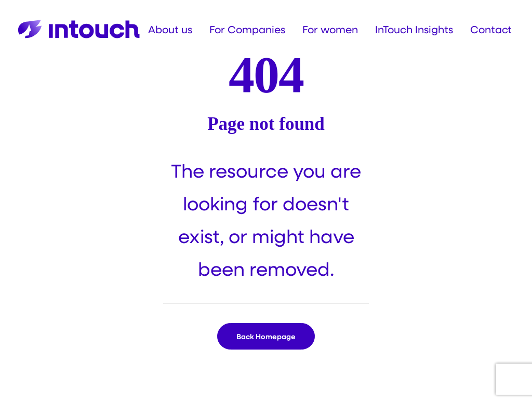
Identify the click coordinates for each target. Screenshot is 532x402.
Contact (491, 29)
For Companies (247, 29)
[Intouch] (79, 29)
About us (170, 29)
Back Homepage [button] (266, 336)
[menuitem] (174, 29)
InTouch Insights (414, 29)
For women (330, 29)
